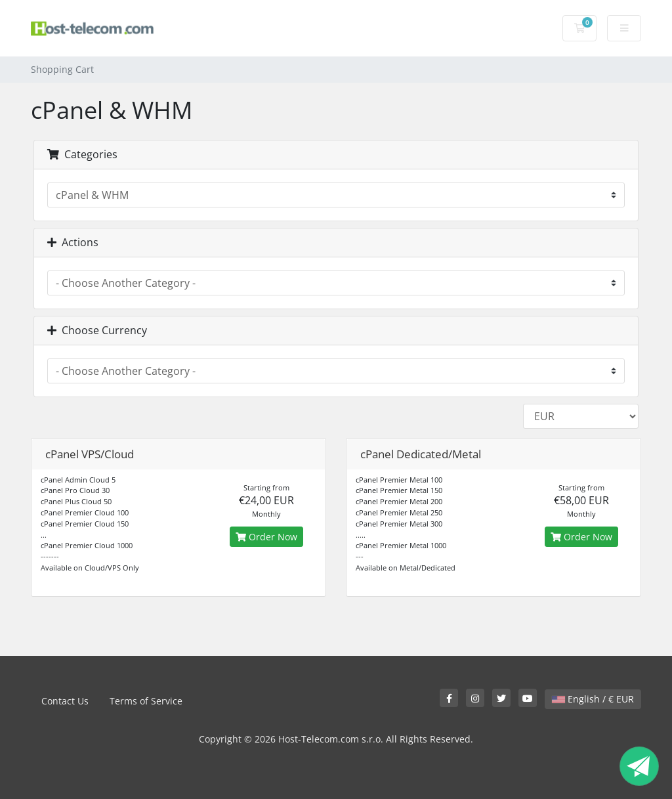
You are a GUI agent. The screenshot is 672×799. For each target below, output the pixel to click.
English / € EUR (593, 699)
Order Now (266, 537)
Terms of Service (146, 701)
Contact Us (65, 701)
